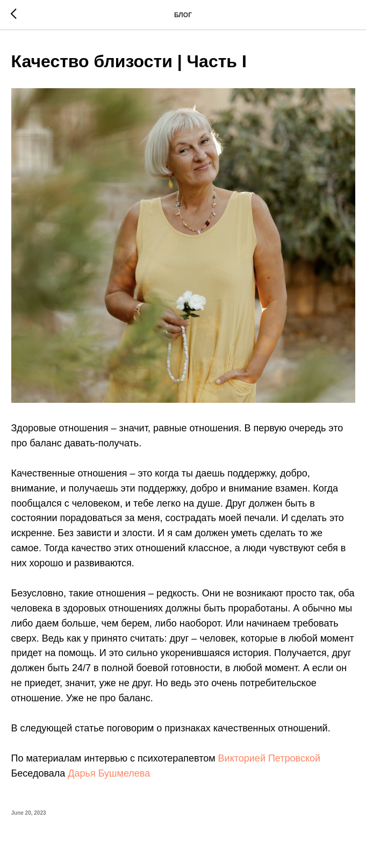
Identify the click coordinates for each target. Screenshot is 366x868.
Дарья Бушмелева (109, 773)
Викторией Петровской (269, 758)
